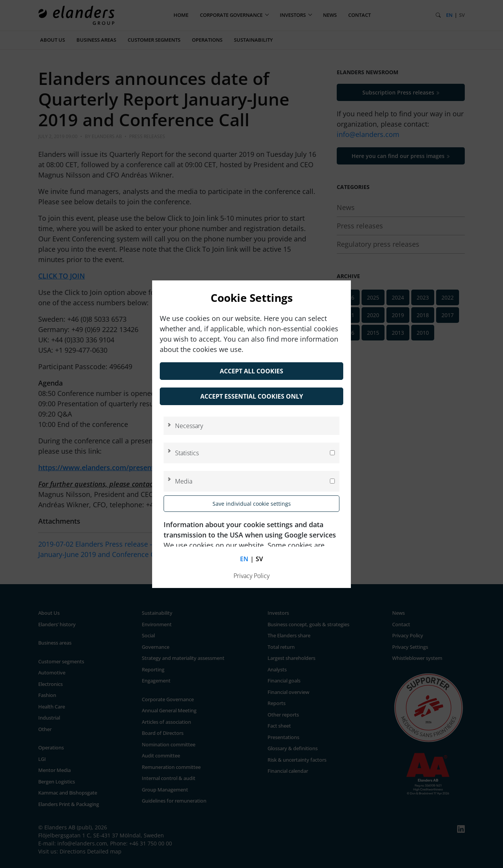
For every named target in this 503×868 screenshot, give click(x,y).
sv (259, 559)
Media (184, 481)
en (244, 559)
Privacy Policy (251, 576)
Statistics (187, 453)
